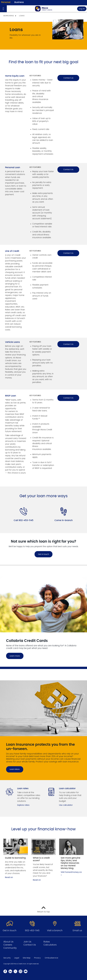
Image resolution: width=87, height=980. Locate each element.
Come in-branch (64, 520)
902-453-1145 (32, 931)
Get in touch (43, 554)
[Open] (3, 9)
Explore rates (23, 805)
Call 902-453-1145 (24, 520)
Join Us (27, 942)
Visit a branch (55, 931)
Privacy (37, 958)
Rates (47, 942)
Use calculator (66, 805)
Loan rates (23, 789)
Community (10, 948)
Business (19, 2)
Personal (6, 2)
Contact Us (68, 170)
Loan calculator (67, 789)
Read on (9, 877)
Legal (17, 958)
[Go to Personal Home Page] (43, 9)
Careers (8, 945)
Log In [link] (82, 9)
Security (7, 958)
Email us (77, 931)
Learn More (15, 769)
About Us (8, 942)
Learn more (15, 656)
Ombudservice (51, 958)
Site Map (27, 958)
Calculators (50, 945)
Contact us (68, 78)
